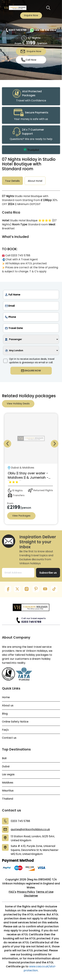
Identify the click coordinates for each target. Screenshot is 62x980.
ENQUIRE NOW (31, 371)
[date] (31, 328)
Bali (4, 758)
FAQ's (12, 892)
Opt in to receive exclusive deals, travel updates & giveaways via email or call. (29, 361)
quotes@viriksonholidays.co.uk (30, 829)
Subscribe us (48, 573)
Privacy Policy (26, 892)
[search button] (48, 8)
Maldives (8, 783)
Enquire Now (31, 51)
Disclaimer (31, 896)
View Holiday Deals (18, 404)
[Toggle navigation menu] (55, 8)
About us (8, 706)
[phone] (31, 317)
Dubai (6, 766)
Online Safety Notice (15, 722)
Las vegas (8, 774)
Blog (5, 714)
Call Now (29, 60)
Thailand (8, 799)
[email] (31, 306)
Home (6, 697)
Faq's (5, 730)
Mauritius (8, 791)
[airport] (31, 350)
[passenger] (31, 339)
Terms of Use (45, 892)
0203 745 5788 (31, 622)
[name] (31, 295)
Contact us (9, 738)
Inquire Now (31, 15)
